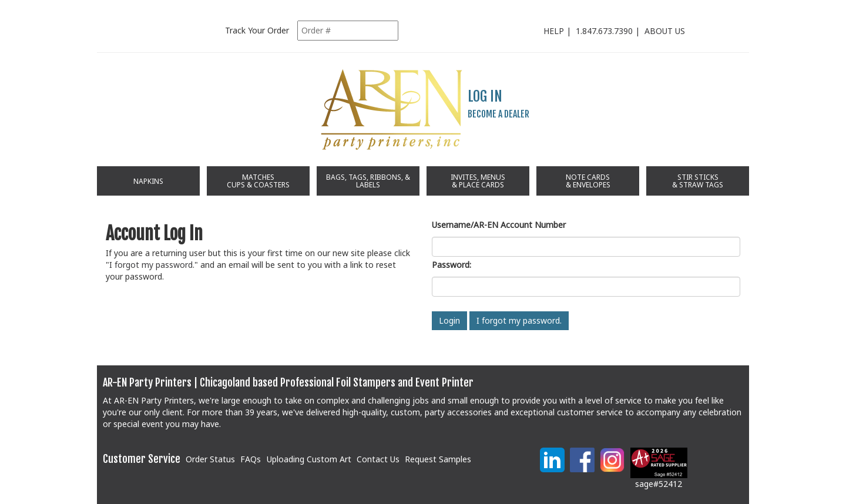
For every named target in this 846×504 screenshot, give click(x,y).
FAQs (251, 459)
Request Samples (438, 459)
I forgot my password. (152, 265)
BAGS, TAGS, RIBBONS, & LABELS (368, 181)
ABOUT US (665, 31)
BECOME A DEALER (498, 114)
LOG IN (485, 96)
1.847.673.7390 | (610, 31)
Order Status (210, 459)
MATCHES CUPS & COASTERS (258, 181)
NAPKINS (148, 181)
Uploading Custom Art (309, 459)
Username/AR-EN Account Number (499, 225)
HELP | (560, 31)
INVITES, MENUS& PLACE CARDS (478, 181)
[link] (506, 465)
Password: (451, 265)
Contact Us (378, 459)
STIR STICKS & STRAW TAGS (698, 181)
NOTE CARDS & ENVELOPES (588, 181)
